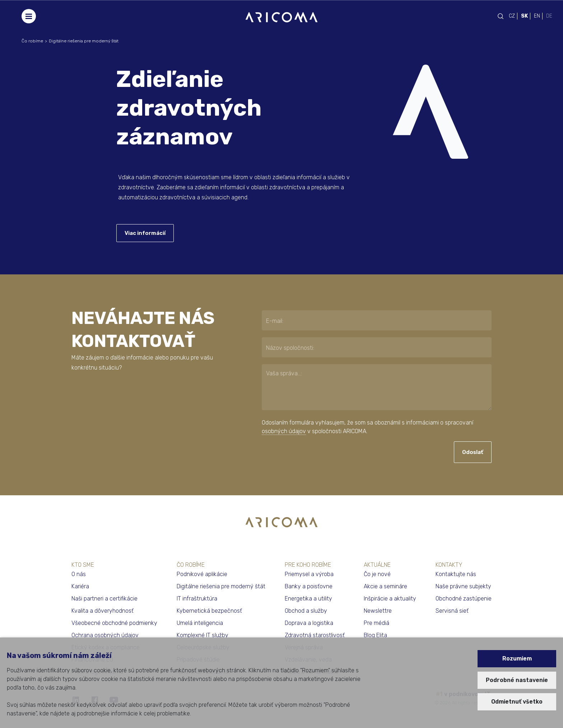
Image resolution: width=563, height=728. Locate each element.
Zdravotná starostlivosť (315, 635)
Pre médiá (376, 623)
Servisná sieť (452, 611)
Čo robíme (32, 41)
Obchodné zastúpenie (464, 599)
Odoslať (473, 452)
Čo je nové (377, 574)
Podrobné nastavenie (517, 680)
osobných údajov (284, 431)
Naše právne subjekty (463, 586)
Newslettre (378, 611)
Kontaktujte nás (456, 574)
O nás (79, 574)
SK (524, 16)
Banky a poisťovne (309, 586)
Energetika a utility (308, 599)
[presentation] (305, 453)
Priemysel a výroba (309, 574)
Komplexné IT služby (203, 635)
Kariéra (80, 586)
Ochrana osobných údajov (105, 635)
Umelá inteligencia (200, 623)
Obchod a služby (306, 611)
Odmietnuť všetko (517, 702)
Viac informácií (145, 233)
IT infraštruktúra (197, 599)
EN (537, 16)
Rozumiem (517, 659)
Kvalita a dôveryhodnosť (103, 611)
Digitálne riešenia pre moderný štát (84, 41)
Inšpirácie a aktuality (390, 599)
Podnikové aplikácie (202, 574)
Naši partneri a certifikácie (104, 599)
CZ (512, 16)
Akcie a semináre (385, 586)
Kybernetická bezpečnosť (209, 611)
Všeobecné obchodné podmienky (114, 623)
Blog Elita (375, 635)
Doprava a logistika (309, 623)
